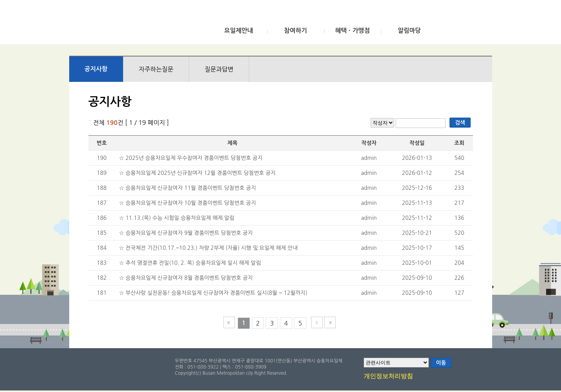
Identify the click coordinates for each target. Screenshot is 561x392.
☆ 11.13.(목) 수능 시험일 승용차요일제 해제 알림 (177, 218)
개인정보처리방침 (388, 377)
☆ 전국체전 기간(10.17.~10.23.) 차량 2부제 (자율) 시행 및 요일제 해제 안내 (209, 248)
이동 (441, 363)
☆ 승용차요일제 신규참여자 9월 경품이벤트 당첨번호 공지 (186, 233)
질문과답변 (219, 69)
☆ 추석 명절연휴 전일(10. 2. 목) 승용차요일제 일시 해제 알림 (190, 263)
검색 (460, 123)
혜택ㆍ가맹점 (352, 31)
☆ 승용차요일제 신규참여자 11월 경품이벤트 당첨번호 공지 (188, 188)
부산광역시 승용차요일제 (126, 24)
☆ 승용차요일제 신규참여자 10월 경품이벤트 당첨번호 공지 (188, 203)
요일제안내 (239, 31)
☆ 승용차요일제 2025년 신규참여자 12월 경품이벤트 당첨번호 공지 (197, 173)
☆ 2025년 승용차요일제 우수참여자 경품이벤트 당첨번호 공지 (191, 158)
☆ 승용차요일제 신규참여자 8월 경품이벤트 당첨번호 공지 (186, 278)
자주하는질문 (156, 69)
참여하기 (295, 31)
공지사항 (96, 69)
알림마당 (409, 31)
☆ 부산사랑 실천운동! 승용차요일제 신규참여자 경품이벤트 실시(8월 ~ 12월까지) (213, 293)
